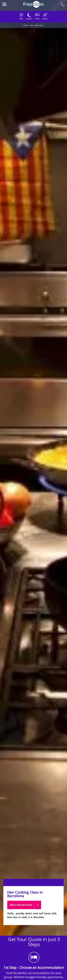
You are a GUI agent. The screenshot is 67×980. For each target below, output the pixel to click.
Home (26, 25)
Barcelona (40, 25)
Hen (32, 25)
